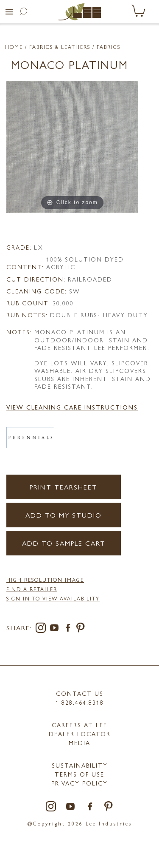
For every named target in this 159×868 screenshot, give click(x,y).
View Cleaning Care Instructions (72, 407)
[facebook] (70, 629)
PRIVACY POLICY (79, 783)
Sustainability (80, 765)
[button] (9, 12)
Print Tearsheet (64, 487)
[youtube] (56, 629)
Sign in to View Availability (53, 598)
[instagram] (42, 629)
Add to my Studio (64, 515)
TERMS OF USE (79, 774)
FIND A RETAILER (32, 589)
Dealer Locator (80, 734)
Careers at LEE (79, 725)
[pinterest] (81, 629)
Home (14, 47)
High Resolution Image (45, 580)
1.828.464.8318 (80, 702)
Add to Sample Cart (64, 543)
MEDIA (79, 743)
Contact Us (80, 693)
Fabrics (109, 47)
